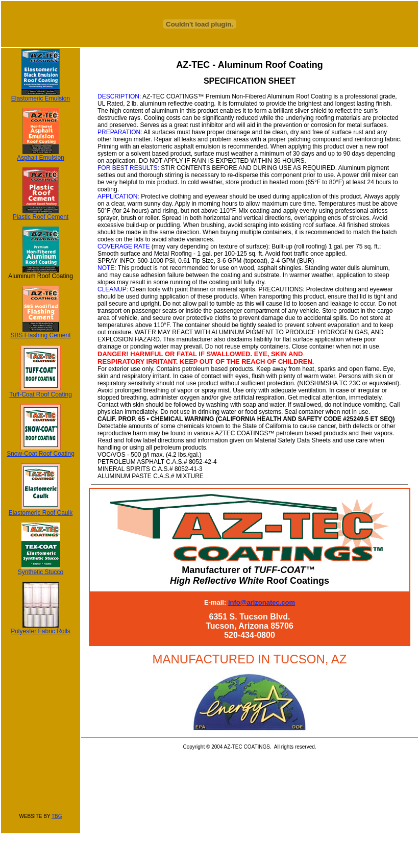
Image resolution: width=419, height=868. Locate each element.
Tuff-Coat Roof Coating (41, 392)
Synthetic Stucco (41, 569)
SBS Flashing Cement (40, 332)
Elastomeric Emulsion (41, 96)
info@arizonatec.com (262, 602)
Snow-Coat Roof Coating (41, 451)
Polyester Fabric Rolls (41, 628)
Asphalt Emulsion (41, 155)
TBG (57, 816)
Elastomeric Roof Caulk (41, 510)
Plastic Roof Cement (41, 214)
